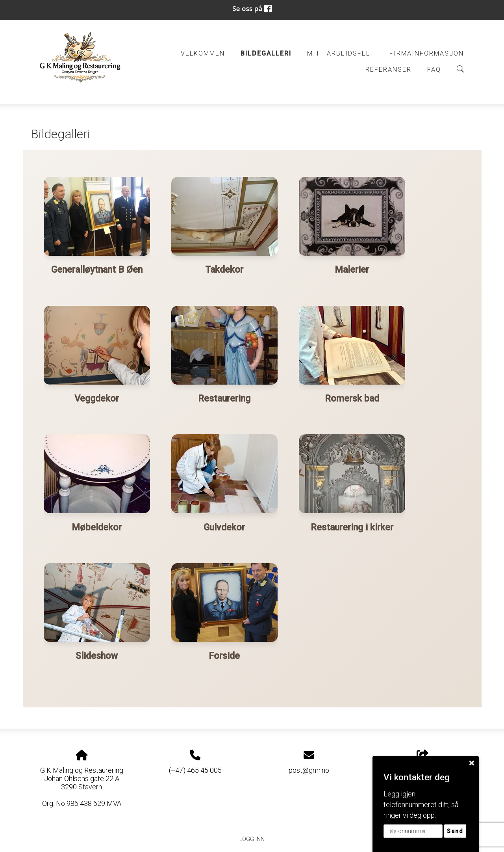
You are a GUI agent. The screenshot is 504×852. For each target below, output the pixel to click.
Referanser (388, 70)
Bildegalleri (266, 53)
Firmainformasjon (427, 53)
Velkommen (203, 53)
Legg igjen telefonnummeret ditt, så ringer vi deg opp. (421, 805)
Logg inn (252, 837)
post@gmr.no (309, 768)
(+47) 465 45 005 (195, 768)
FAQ (434, 70)
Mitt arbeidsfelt (340, 53)
